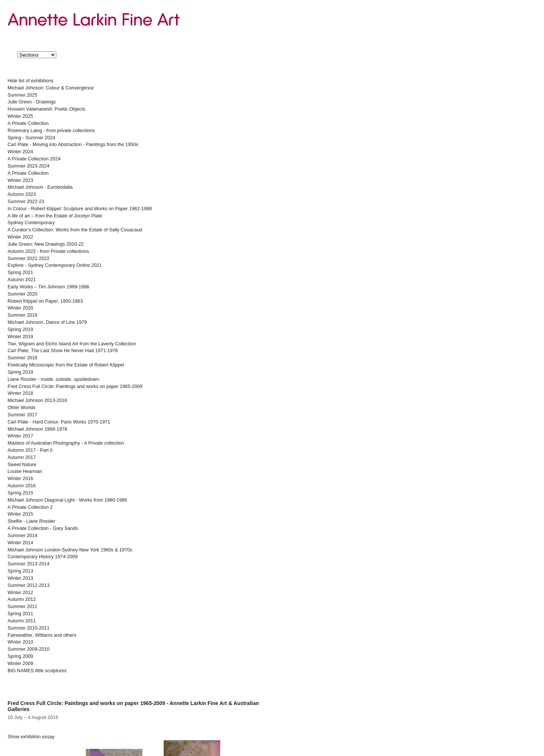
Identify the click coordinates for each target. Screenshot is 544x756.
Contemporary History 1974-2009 (43, 557)
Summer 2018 (22, 358)
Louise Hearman (25, 471)
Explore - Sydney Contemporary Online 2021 (55, 265)
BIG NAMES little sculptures (37, 671)
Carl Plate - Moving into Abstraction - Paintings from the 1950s (73, 145)
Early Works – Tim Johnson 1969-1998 (48, 287)
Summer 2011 (22, 607)
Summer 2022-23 (26, 202)
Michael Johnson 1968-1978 (37, 429)
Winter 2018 (20, 393)
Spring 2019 (20, 329)
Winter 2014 (20, 543)
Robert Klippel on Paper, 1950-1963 (45, 301)
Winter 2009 (20, 664)
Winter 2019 (20, 337)
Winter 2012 (20, 593)
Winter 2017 (20, 436)
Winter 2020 (20, 308)
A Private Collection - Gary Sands (43, 528)
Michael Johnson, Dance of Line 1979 (47, 322)
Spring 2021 (20, 273)
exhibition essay (31, 737)
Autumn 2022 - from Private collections (48, 251)
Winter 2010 (20, 642)
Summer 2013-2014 (29, 564)
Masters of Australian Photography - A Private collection (66, 443)
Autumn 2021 (22, 280)
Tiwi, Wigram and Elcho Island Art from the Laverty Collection (72, 344)
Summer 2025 (22, 95)
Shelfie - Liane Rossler (31, 521)
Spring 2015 (20, 493)
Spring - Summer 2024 (31, 138)
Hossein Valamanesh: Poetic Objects (46, 109)
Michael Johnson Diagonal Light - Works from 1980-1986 (67, 500)
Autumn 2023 (22, 194)
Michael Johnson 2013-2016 (37, 400)
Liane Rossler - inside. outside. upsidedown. (54, 379)
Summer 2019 (22, 315)
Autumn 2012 (22, 599)
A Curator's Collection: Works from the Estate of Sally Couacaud (75, 230)
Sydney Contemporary (31, 223)
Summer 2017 (22, 415)
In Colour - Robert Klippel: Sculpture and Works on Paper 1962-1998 (80, 209)
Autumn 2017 (22, 457)
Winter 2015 (20, 514)
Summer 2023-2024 (29, 166)
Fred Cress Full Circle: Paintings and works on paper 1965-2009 (75, 386)
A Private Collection (28, 123)
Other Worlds (22, 408)
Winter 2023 (20, 180)
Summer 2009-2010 (29, 649)
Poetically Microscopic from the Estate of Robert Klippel (66, 365)
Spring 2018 (20, 372)
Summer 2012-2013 (29, 585)
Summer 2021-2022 (29, 259)
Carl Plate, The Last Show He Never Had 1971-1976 (63, 351)
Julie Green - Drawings (32, 102)
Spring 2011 (20, 614)
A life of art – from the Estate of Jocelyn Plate (55, 216)
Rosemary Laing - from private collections (51, 131)
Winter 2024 (20, 152)
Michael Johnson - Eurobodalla (40, 187)
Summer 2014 (22, 536)
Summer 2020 (22, 294)
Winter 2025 (20, 116)
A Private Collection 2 (30, 507)
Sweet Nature (22, 465)
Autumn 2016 (22, 486)
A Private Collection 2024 (34, 159)
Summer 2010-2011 (29, 628)
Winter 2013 (20, 578)
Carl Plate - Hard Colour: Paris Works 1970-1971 (59, 422)
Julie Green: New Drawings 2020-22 (46, 244)
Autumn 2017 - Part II (30, 450)
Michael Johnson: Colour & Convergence (51, 88)
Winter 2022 (20, 237)
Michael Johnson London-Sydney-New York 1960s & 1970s (70, 550)
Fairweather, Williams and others (42, 635)
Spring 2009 (20, 656)
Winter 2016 (20, 479)
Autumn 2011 (22, 621)
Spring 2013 (20, 571)
